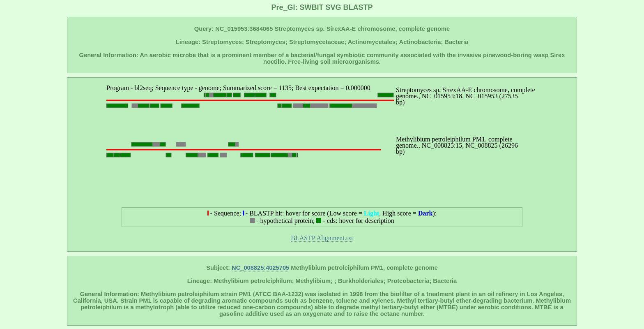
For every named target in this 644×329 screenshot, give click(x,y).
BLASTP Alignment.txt (322, 238)
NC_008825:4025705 (260, 268)
